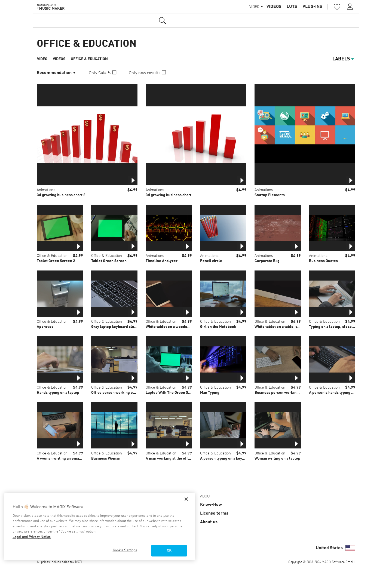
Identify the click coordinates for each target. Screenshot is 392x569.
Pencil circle (211, 261)
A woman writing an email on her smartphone (76, 459)
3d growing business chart (169, 195)
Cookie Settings (125, 550)
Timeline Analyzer (162, 261)
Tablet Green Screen (109, 261)
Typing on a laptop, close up (333, 327)
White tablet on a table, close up (282, 327)
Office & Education (89, 59)
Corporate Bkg (267, 261)
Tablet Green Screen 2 (56, 261)
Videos (274, 7)
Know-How (211, 505)
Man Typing (210, 393)
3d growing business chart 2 (61, 195)
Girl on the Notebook (218, 327)
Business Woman (106, 459)
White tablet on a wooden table (172, 327)
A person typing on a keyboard (226, 459)
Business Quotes (323, 261)
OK (169, 551)
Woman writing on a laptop (277, 459)
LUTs (292, 7)
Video (42, 59)
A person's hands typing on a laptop (340, 393)
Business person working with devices (288, 393)
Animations (46, 190)
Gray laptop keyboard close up (117, 327)
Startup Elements (270, 195)
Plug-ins (312, 7)
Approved (45, 327)
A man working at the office (169, 459)
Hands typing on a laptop (58, 393)
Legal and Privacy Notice (32, 537)
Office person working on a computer (123, 393)
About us (209, 522)
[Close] (186, 499)
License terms (214, 513)
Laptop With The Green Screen (172, 393)
